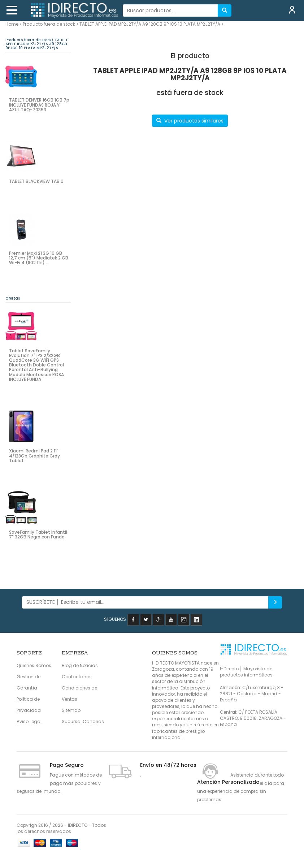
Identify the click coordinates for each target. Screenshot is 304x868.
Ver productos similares (190, 121)
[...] (171, 10)
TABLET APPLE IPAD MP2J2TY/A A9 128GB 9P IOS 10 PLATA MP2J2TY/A (150, 24)
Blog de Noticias (80, 665)
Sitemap (71, 710)
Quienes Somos (34, 665)
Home (12, 24)
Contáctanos (77, 677)
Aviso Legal (29, 721)
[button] (12, 10)
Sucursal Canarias (83, 721)
